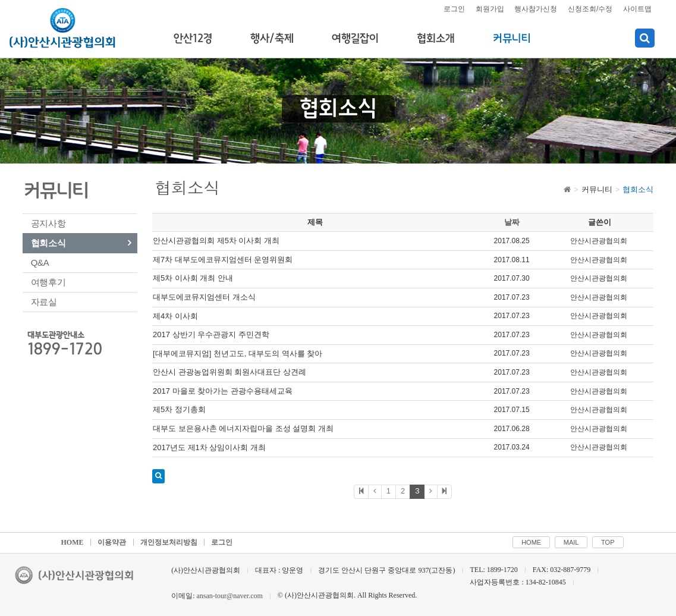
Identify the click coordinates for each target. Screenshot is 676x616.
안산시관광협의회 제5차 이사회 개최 (216, 241)
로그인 (454, 9)
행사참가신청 (536, 9)
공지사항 (48, 223)
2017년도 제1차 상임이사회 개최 (209, 447)
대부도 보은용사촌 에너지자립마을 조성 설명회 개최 (243, 428)
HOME (73, 542)
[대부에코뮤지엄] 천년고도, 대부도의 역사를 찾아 (238, 353)
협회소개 (436, 39)
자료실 (44, 302)
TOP (608, 542)
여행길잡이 (355, 39)
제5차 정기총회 (179, 409)
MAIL (571, 542)
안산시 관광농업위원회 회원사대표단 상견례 (229, 372)
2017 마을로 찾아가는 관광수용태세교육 (223, 391)
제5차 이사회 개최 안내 (193, 278)
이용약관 (112, 542)
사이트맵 (637, 9)
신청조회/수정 (590, 9)
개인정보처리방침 (169, 542)
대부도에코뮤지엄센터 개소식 (204, 297)
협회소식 (48, 243)
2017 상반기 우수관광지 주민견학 (211, 334)
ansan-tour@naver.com (229, 596)
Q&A (40, 263)
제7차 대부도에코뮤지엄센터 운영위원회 (223, 260)
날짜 (512, 222)
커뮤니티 (512, 39)
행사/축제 (272, 39)
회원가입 (490, 9)
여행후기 (48, 282)
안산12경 (193, 39)
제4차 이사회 (175, 316)
